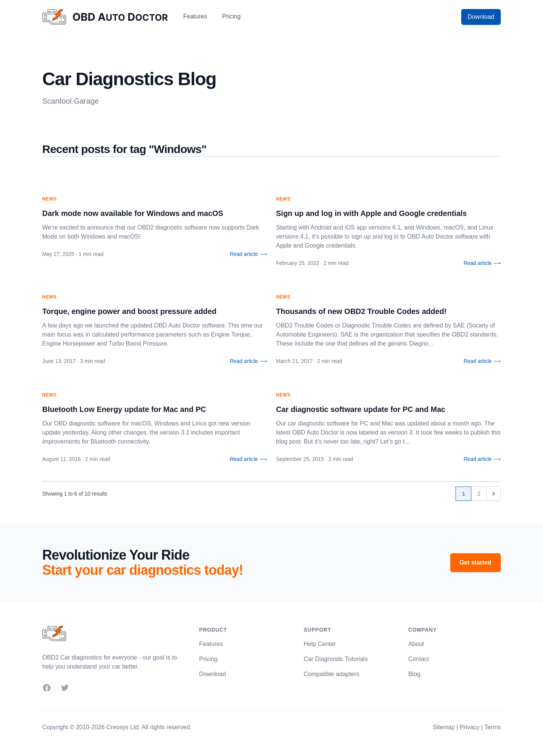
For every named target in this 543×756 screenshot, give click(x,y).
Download (481, 17)
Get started (476, 562)
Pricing (231, 16)
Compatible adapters (331, 674)
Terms (492, 727)
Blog (414, 674)
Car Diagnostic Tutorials (336, 659)
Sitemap (444, 727)
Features (195, 16)
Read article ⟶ (248, 254)
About (416, 644)
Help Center (320, 644)
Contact (419, 659)
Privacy (469, 727)
